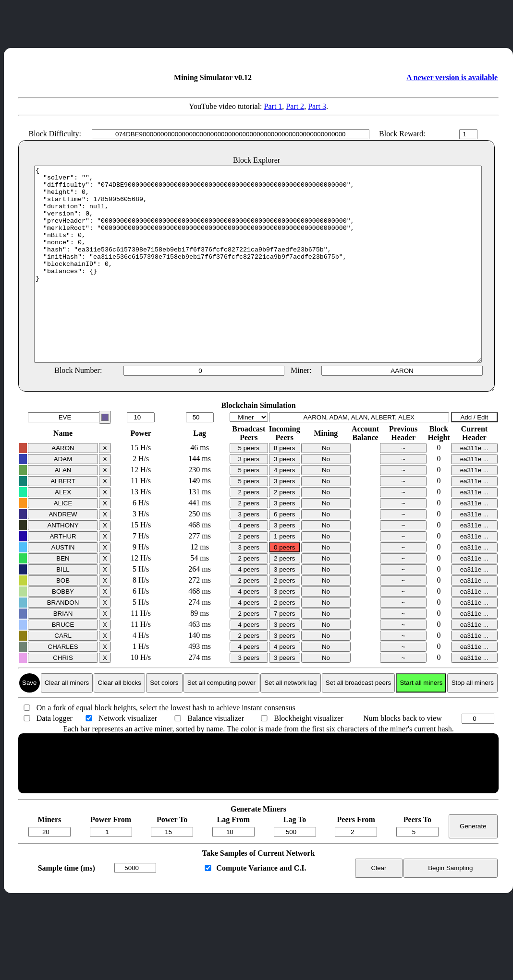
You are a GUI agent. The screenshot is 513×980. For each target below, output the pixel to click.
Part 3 (317, 106)
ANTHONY (63, 564)
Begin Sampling (450, 907)
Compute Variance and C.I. (261, 907)
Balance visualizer (216, 757)
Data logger (55, 757)
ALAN (63, 509)
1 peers (284, 575)
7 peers (284, 652)
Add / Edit (474, 456)
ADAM (63, 498)
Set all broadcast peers (358, 722)
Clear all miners (67, 722)
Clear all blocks (120, 722)
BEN (63, 597)
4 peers (284, 509)
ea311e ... (474, 487)
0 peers (284, 586)
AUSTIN (63, 586)
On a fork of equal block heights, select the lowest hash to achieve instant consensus (166, 747)
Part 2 (295, 106)
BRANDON (63, 641)
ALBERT (63, 520)
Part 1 (273, 106)
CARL (63, 675)
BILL (63, 608)
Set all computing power (221, 722)
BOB (63, 619)
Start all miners (421, 722)
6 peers (284, 553)
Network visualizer (128, 757)
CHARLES (63, 686)
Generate (473, 865)
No (326, 487)
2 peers (249, 531)
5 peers (249, 487)
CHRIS (63, 697)
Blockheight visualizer (308, 757)
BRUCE (63, 663)
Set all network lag (290, 722)
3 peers (249, 498)
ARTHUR (63, 575)
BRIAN (63, 652)
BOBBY (63, 630)
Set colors (164, 722)
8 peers (284, 487)
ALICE (63, 542)
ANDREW (63, 553)
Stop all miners (473, 722)
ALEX (63, 531)
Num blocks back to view (403, 757)
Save (29, 722)
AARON (63, 487)
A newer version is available (452, 78)
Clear (379, 907)
